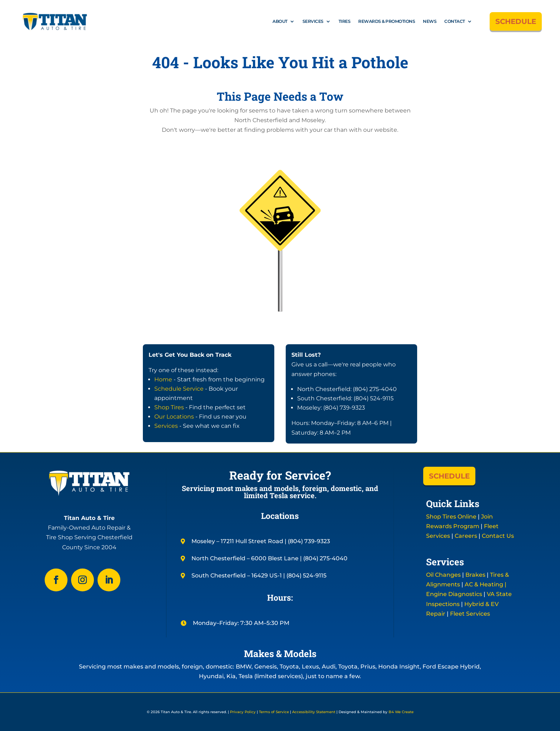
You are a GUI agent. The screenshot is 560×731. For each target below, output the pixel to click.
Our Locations (174, 417)
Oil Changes (443, 575)
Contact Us (498, 536)
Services (313, 21)
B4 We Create (401, 712)
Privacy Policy (243, 712)
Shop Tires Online (451, 517)
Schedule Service (179, 389)
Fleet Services (470, 614)
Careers (466, 536)
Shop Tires (169, 407)
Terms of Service (274, 712)
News (430, 21)
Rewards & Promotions (387, 21)
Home (163, 379)
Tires (345, 21)
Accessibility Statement (314, 712)
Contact (455, 21)
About (280, 21)
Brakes (475, 575)
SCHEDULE (516, 21)
